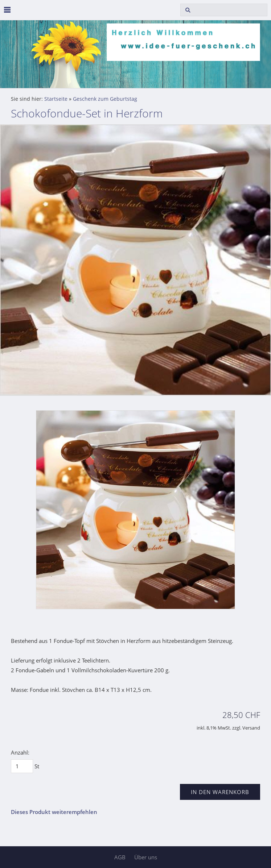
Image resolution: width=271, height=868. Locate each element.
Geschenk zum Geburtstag (105, 99)
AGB (120, 857)
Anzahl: (20, 752)
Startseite (56, 99)
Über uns (146, 857)
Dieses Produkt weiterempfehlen (54, 812)
